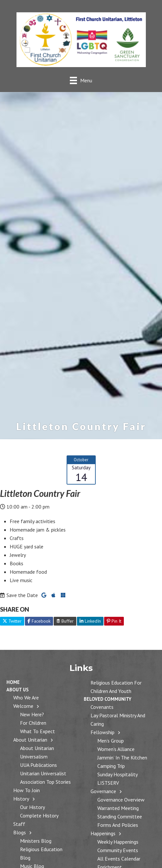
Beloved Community (108, 699)
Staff (19, 824)
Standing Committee (120, 816)
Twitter (12, 621)
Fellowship (103, 732)
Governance (103, 791)
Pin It (114, 621)
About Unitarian (30, 740)
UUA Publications (38, 765)
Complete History (39, 815)
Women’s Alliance (116, 749)
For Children (33, 723)
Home (13, 682)
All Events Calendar (119, 859)
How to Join (27, 790)
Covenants (102, 707)
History (21, 799)
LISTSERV (108, 783)
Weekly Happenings (118, 842)
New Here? (32, 714)
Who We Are (26, 698)
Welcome (23, 706)
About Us (17, 690)
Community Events (118, 850)
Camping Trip (111, 766)
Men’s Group (111, 741)
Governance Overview (121, 800)
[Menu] (81, 80)
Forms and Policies (118, 825)
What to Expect (38, 731)
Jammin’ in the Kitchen (122, 757)
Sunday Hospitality (118, 774)
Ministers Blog (36, 841)
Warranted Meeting (118, 808)
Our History (32, 807)
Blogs (20, 832)
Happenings (103, 833)
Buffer (65, 621)
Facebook (39, 621)
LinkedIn (90, 621)
